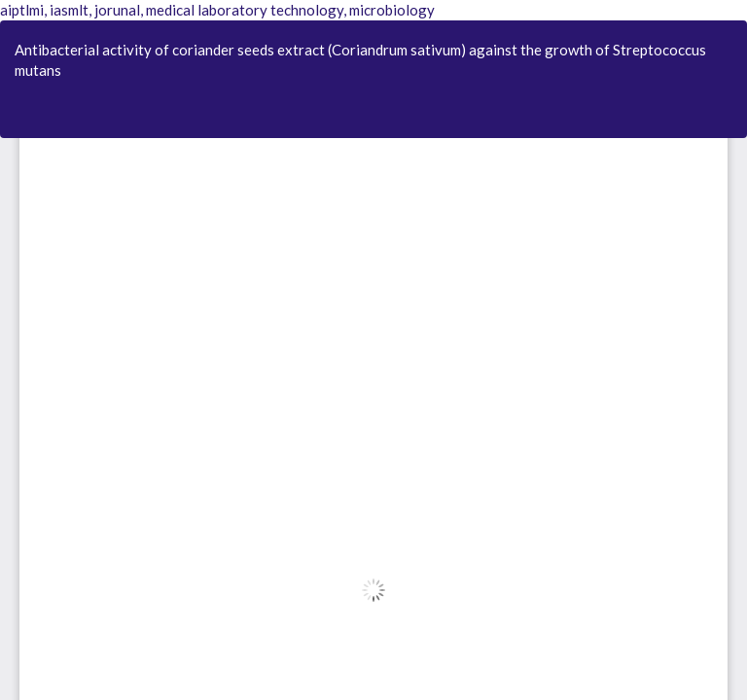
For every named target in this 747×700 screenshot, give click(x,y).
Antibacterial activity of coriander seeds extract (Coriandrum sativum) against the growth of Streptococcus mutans (360, 60)
